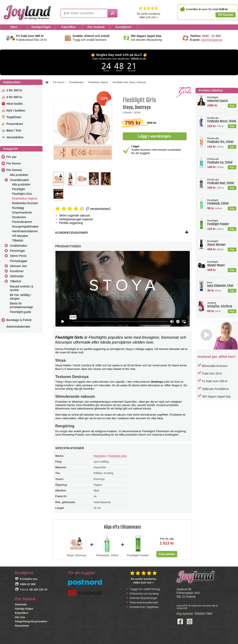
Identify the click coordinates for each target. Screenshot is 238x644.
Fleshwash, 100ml (222, 202)
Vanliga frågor (24, 609)
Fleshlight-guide (20, 312)
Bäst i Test (14, 130)
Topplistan (14, 117)
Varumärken (15, 137)
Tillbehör (18, 241)
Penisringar (17, 251)
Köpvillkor (22, 613)
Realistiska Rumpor (25, 203)
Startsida (21, 604)
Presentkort (15, 124)
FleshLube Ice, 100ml (222, 161)
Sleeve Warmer (222, 243)
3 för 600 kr (14, 97)
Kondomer (17, 271)
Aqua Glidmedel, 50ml (222, 284)
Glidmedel (17, 276)
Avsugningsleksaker (25, 226)
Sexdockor (19, 217)
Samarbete (22, 626)
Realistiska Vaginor (25, 198)
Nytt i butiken (16, 110)
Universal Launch (222, 99)
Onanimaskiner (22, 212)
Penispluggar (19, 261)
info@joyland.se (212, 40)
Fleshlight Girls (22, 194)
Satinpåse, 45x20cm (222, 305)
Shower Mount (222, 264)
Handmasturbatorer (25, 231)
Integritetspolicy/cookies (31, 621)
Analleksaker (18, 246)
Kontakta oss (29, 579)
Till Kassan (226, 15)
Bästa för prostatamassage (21, 305)
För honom (14, 170)
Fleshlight (18, 189)
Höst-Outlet (14, 104)
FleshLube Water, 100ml (222, 120)
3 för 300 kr (14, 90)
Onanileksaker (19, 180)
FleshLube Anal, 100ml (222, 182)
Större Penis (18, 256)
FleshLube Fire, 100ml (222, 140)
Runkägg (18, 208)
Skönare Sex (18, 266)
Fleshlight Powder (222, 223)
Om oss (20, 617)
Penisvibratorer (22, 222)
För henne (14, 163)
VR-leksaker (20, 236)
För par (11, 157)
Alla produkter (19, 175)
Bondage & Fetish (19, 320)
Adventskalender (18, 327)
